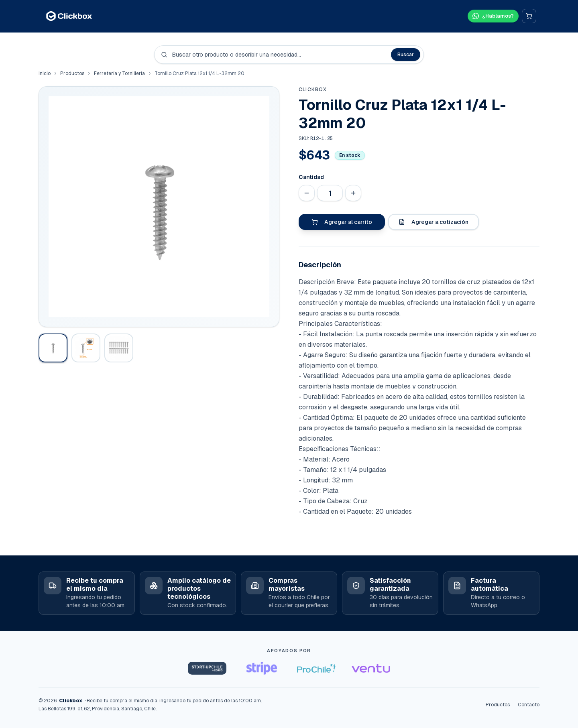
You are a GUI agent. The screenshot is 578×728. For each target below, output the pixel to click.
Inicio (45, 73)
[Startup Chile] (207, 668)
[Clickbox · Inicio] (69, 16)
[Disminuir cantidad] (307, 193)
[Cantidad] (330, 193)
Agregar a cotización (433, 222)
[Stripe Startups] (262, 668)
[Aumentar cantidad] (353, 193)
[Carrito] (529, 16)
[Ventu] (371, 668)
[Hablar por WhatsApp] (490, 16)
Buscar (406, 55)
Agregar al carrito (342, 222)
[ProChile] (316, 668)
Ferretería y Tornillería (119, 73)
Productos (72, 73)
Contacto (529, 705)
